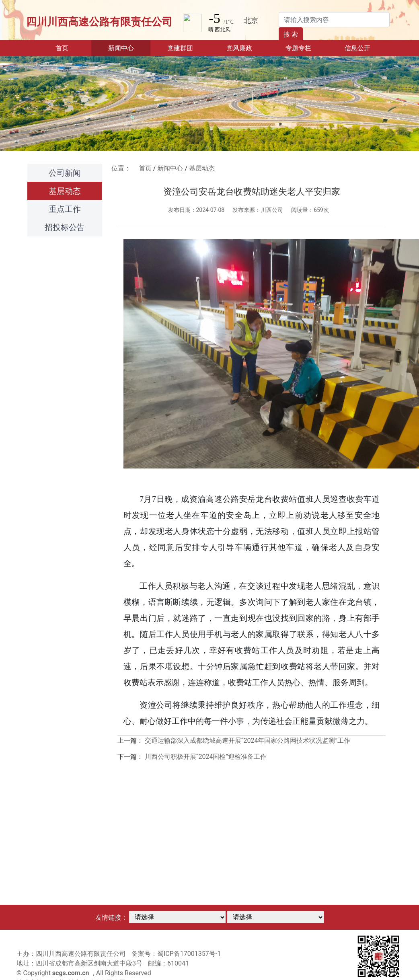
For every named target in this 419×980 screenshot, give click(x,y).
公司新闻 (65, 173)
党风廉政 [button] (239, 48)
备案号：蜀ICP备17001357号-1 (176, 954)
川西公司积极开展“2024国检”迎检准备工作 (206, 757)
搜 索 (291, 34)
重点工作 (65, 209)
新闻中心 (170, 168)
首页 (74, 47)
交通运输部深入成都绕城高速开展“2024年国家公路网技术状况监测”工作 (247, 741)
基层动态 (65, 191)
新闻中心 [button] (121, 48)
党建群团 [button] (180, 48)
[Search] (334, 20)
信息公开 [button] (357, 48)
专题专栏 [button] (298, 48)
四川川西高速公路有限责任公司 (99, 22)
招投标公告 (65, 227)
